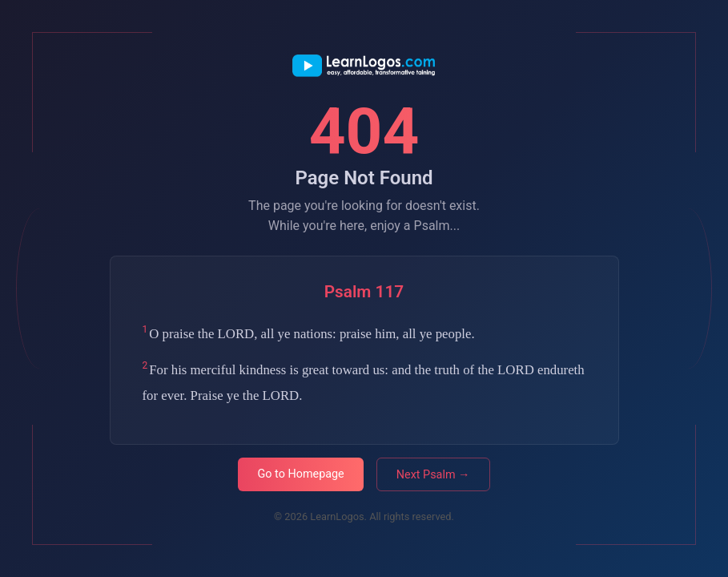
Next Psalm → (433, 475)
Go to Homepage (300, 474)
